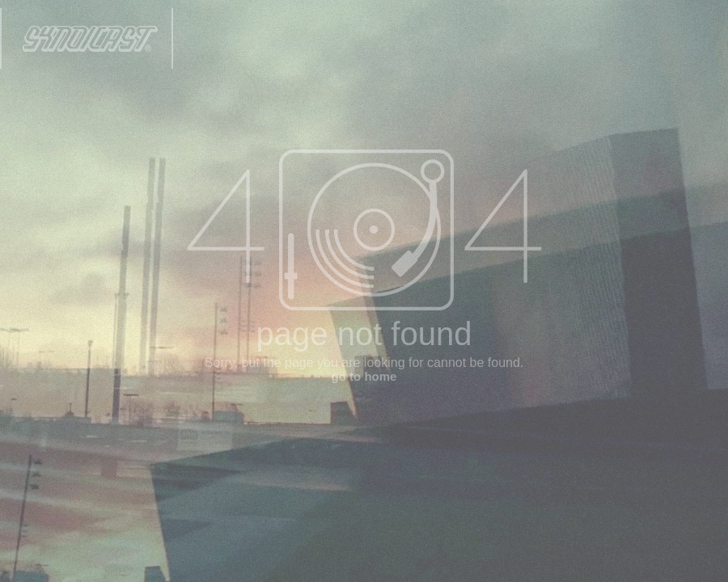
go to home (364, 376)
